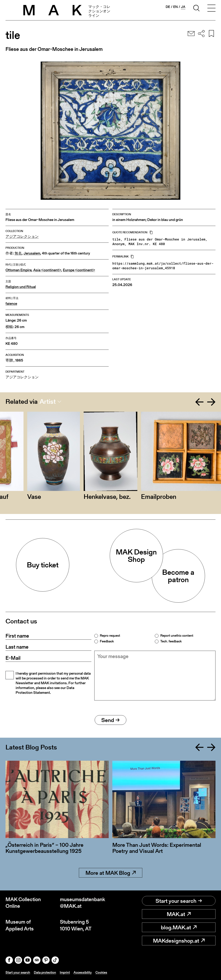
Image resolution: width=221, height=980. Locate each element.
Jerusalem (32, 253)
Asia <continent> (47, 270)
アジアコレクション (22, 237)
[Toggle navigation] (211, 9)
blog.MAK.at (179, 927)
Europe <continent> (79, 270)
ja (183, 7)
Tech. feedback (171, 641)
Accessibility (83, 972)
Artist (48, 402)
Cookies (101, 972)
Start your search (179, 901)
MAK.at (179, 914)
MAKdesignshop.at (179, 941)
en (175, 7)
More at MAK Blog (111, 873)
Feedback (107, 641)
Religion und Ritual (21, 287)
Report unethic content (177, 636)
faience (11, 304)
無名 (18, 253)
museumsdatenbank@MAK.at (83, 903)
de (168, 7)
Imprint (65, 972)
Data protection (45, 972)
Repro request (110, 636)
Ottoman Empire (19, 270)
